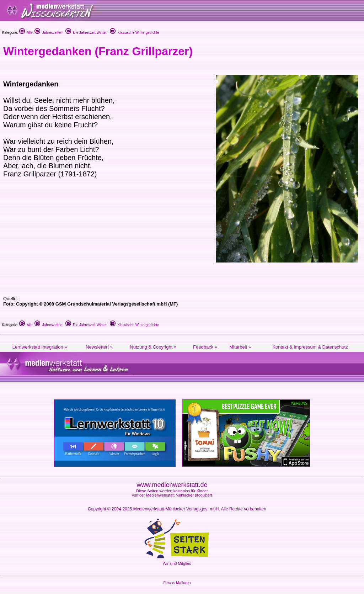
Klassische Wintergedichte (135, 33)
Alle (26, 33)
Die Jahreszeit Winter (86, 33)
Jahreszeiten (48, 33)
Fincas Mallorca (177, 583)
